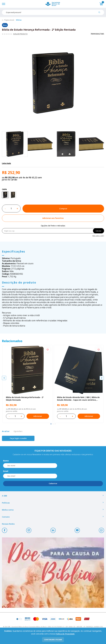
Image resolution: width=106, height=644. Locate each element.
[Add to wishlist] (53, 218)
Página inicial (9, 20)
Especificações (14, 251)
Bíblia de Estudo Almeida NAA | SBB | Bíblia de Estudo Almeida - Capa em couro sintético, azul (78, 399)
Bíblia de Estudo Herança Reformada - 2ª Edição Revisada (25, 399)
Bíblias (19, 20)
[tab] (51, 424)
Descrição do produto (19, 282)
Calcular (99, 231)
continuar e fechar (53, 640)
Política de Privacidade (65, 634)
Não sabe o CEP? (98, 236)
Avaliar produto (20, 34)
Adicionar (38, 416)
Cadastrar (53, 483)
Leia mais (6, 163)
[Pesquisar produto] (100, 13)
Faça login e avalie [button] (18, 438)
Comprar (63, 209)
